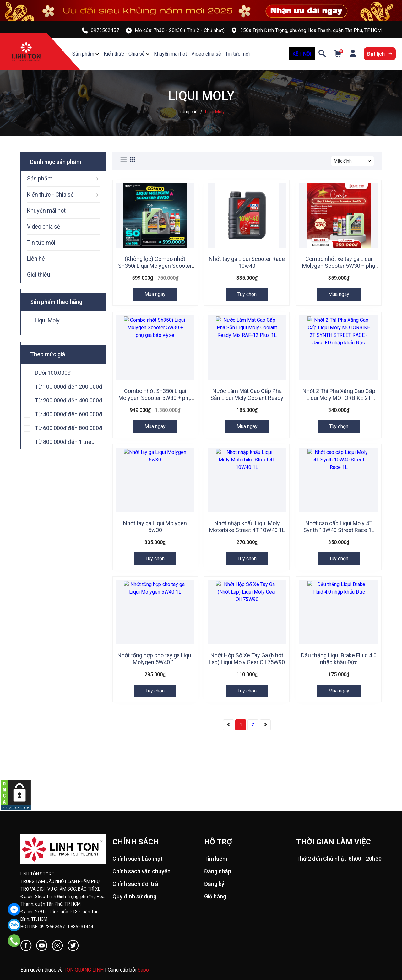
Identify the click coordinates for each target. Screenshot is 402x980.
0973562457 (105, 30)
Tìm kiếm (216, 859)
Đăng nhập (218, 871)
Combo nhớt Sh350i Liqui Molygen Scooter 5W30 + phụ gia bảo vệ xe (155, 398)
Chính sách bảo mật (138, 859)
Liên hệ (36, 258)
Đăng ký (214, 884)
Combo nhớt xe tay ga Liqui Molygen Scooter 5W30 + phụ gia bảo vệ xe (339, 266)
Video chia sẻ (206, 54)
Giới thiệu (39, 275)
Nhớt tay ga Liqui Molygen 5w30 (155, 527)
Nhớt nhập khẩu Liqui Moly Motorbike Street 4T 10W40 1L (247, 527)
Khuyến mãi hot (170, 54)
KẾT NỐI (302, 54)
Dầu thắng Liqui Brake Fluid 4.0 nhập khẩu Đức (339, 659)
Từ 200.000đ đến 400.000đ (69, 400)
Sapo (143, 970)
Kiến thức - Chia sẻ (124, 54)
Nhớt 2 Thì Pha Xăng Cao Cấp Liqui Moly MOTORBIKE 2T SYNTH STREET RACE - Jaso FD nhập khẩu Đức (339, 401)
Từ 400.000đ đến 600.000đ (69, 414)
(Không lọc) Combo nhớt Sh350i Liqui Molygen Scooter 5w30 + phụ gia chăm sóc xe (155, 266)
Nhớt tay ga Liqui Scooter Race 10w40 (247, 262)
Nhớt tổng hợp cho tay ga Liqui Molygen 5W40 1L (155, 659)
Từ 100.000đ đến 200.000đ (69, 386)
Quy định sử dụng (134, 896)
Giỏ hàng (215, 896)
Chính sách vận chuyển (141, 871)
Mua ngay (155, 294)
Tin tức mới (237, 54)
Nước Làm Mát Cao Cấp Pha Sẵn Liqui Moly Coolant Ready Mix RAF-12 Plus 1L (247, 398)
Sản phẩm (83, 54)
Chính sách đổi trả (135, 884)
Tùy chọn (247, 294)
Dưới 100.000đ (53, 373)
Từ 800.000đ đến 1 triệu (65, 442)
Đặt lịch (380, 54)
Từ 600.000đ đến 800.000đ (69, 428)
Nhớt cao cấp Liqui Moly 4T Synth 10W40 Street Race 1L (339, 527)
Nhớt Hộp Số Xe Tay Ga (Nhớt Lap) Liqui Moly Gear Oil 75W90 (247, 659)
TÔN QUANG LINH (84, 970)
